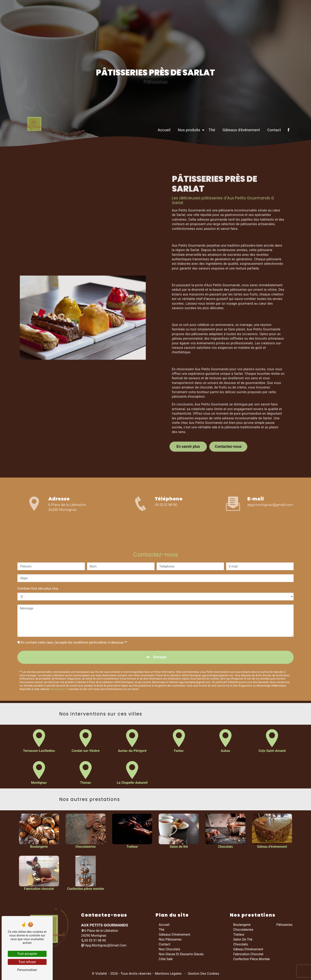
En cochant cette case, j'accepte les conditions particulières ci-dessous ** (74, 624)
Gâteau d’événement (248, 950)
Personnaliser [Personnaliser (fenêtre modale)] (27, 970)
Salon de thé (243, 940)
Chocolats (241, 945)
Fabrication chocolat (248, 955)
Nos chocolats (170, 950)
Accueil (162, 142)
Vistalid (101, 974)
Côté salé (166, 960)
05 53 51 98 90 (166, 505)
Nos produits (187, 142)
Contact (272, 142)
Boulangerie (242, 926)
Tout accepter (27, 954)
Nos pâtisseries (170, 940)
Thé (210, 142)
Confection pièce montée (251, 960)
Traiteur (239, 935)
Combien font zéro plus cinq (38, 570)
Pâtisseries (284, 926)
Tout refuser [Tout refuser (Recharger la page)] (27, 962)
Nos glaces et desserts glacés (181, 955)
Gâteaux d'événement (239, 142)
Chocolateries (243, 930)
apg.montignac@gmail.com (270, 505)
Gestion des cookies (203, 974)
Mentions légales (168, 974)
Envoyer (160, 639)
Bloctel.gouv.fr (59, 672)
